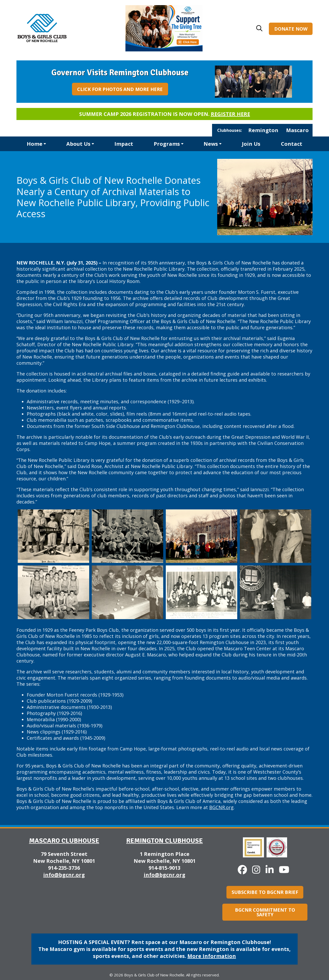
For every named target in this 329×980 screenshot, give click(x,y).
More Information (212, 956)
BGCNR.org (221, 807)
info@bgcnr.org (64, 875)
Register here (230, 114)
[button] (259, 28)
